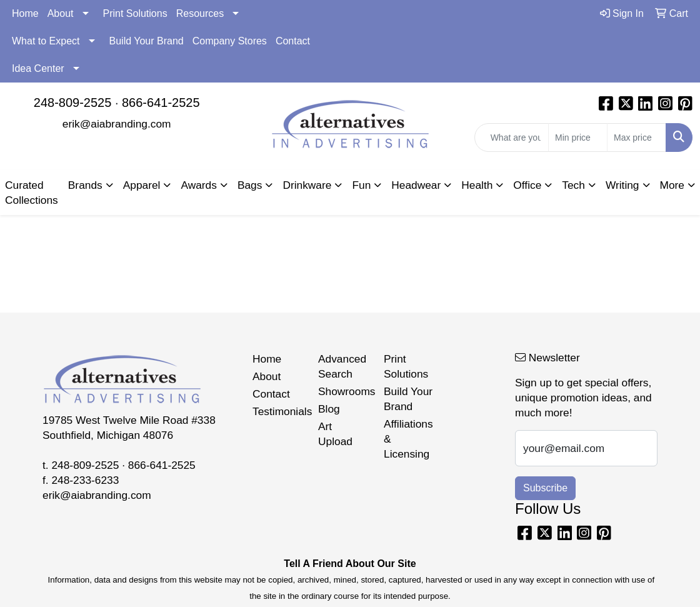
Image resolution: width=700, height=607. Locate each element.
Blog (329, 409)
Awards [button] (198, 185)
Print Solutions (135, 13)
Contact (293, 41)
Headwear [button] (416, 185)
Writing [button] (622, 185)
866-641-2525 (161, 103)
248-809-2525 (73, 103)
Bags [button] (250, 185)
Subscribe (545, 488)
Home (25, 13)
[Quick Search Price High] (637, 138)
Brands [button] (85, 185)
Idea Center (38, 68)
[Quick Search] (512, 138)
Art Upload (335, 434)
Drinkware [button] (307, 185)
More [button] (672, 185)
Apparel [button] (142, 185)
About (61, 13)
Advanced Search (342, 366)
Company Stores (230, 41)
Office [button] (527, 185)
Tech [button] (573, 185)
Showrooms (343, 391)
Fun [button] (361, 185)
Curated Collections (32, 193)
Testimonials (278, 411)
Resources (200, 13)
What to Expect (46, 41)
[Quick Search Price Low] (578, 138)
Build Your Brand (147, 41)
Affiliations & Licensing (408, 439)
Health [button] (477, 185)
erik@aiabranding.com (117, 124)
